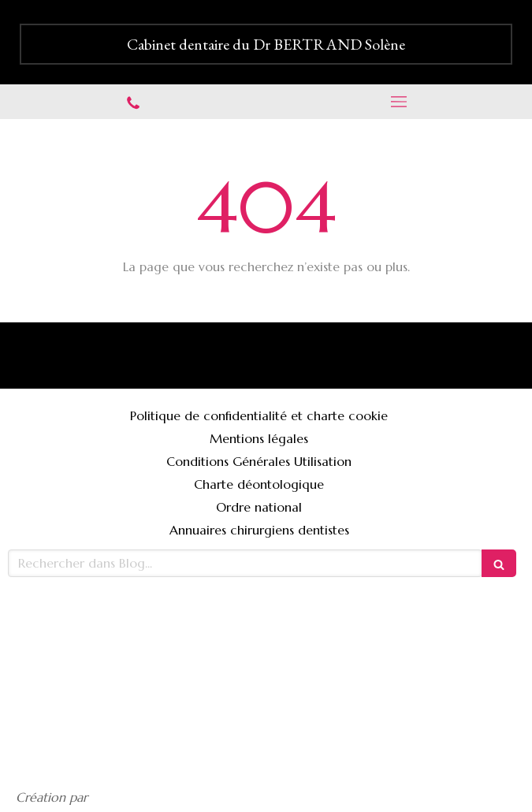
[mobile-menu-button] (400, 102)
